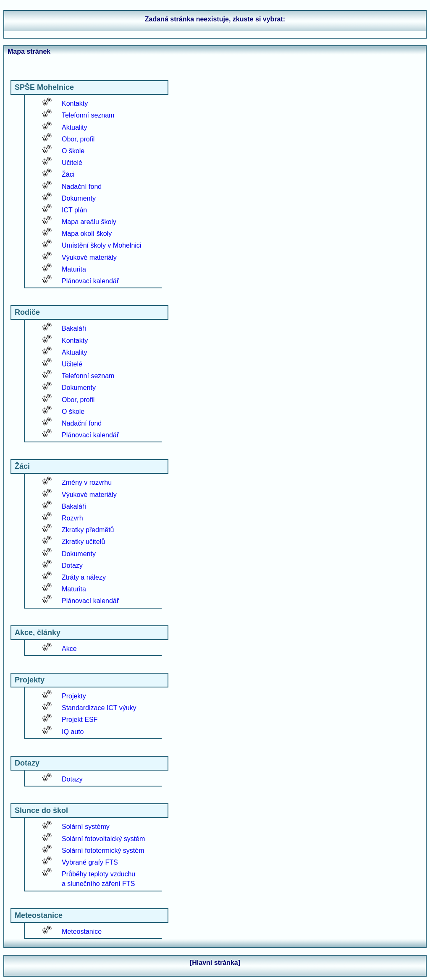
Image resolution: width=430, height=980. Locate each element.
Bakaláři (74, 328)
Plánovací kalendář (90, 281)
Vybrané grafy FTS (90, 862)
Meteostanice (82, 932)
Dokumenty (79, 198)
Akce (69, 649)
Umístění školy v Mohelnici (101, 245)
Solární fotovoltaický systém (103, 839)
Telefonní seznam (88, 115)
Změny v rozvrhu (87, 482)
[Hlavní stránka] (215, 963)
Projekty (74, 696)
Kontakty (75, 103)
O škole (73, 151)
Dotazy (72, 566)
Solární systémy (86, 827)
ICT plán (74, 210)
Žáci (68, 174)
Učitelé (72, 163)
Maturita (74, 269)
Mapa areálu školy (89, 222)
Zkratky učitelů (83, 542)
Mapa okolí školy (87, 234)
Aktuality (74, 127)
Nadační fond (82, 187)
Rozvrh (72, 518)
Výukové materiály (89, 257)
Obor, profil (78, 139)
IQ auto (73, 732)
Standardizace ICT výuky (99, 708)
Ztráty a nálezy (84, 577)
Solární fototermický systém (103, 851)
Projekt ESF (80, 720)
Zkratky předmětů (88, 530)
